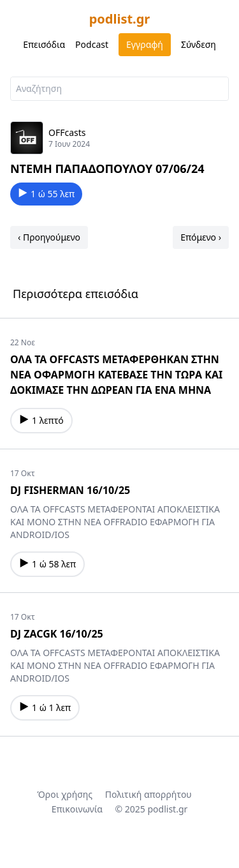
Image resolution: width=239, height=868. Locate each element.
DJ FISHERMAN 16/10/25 (70, 490)
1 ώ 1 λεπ (45, 707)
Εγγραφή (145, 44)
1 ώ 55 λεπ (46, 194)
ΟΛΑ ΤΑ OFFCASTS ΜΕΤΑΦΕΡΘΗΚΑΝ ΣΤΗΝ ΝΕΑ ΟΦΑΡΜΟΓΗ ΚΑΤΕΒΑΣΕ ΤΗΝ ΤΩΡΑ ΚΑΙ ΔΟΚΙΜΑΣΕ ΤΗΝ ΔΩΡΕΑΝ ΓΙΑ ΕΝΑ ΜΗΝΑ (116, 375)
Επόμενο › (201, 237)
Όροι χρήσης (65, 794)
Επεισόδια (44, 44)
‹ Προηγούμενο (49, 237)
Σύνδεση (199, 44)
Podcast (92, 44)
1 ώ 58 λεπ (47, 564)
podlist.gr (120, 19)
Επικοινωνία (77, 809)
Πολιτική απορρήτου (148, 794)
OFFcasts (67, 132)
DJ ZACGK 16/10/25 (57, 634)
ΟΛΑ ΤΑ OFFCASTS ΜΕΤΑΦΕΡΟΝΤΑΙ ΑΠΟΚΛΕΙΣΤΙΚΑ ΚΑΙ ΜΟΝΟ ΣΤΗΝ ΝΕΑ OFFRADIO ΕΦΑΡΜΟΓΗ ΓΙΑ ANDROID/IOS (115, 522)
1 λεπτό (41, 420)
